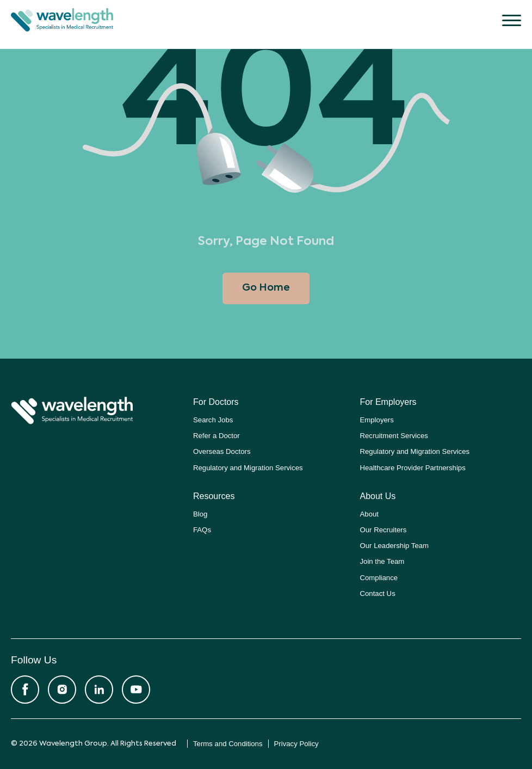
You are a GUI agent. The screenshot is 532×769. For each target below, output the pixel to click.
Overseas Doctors (222, 451)
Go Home (266, 288)
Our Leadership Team (395, 546)
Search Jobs (213, 420)
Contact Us (378, 593)
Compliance (379, 578)
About (369, 514)
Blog (200, 514)
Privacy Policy (296, 744)
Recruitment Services (394, 436)
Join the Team (382, 561)
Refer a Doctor (216, 436)
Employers (377, 420)
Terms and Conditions (228, 744)
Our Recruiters (383, 530)
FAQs (202, 530)
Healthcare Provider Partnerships (413, 468)
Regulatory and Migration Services (248, 468)
